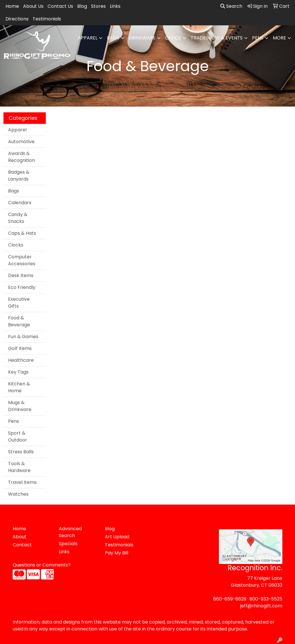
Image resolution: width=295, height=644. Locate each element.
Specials (68, 544)
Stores (98, 6)
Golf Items (20, 348)
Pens (258, 38)
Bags (113, 38)
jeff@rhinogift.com (261, 606)
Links (115, 6)
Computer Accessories (22, 260)
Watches (18, 494)
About (20, 537)
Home (12, 6)
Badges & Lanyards (19, 176)
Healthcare (21, 360)
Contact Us (60, 6)
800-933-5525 (266, 599)
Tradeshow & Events (217, 38)
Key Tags (18, 372)
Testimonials (47, 19)
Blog (82, 6)
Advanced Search (70, 532)
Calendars (20, 203)
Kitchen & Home (19, 387)
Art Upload (117, 537)
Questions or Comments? (42, 565)
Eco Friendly (22, 287)
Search (231, 6)
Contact (22, 545)
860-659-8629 (230, 599)
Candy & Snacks (18, 218)
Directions (17, 19)
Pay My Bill (117, 553)
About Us (33, 6)
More (279, 38)
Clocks (16, 245)
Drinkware (142, 38)
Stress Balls (21, 452)
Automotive (21, 142)
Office (173, 38)
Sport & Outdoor (18, 436)
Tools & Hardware (19, 467)
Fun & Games (23, 337)
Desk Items (21, 275)
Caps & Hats (22, 233)
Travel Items (22, 482)
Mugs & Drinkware (20, 406)
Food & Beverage (19, 321)
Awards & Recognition (21, 157)
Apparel (88, 38)
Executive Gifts (19, 303)
